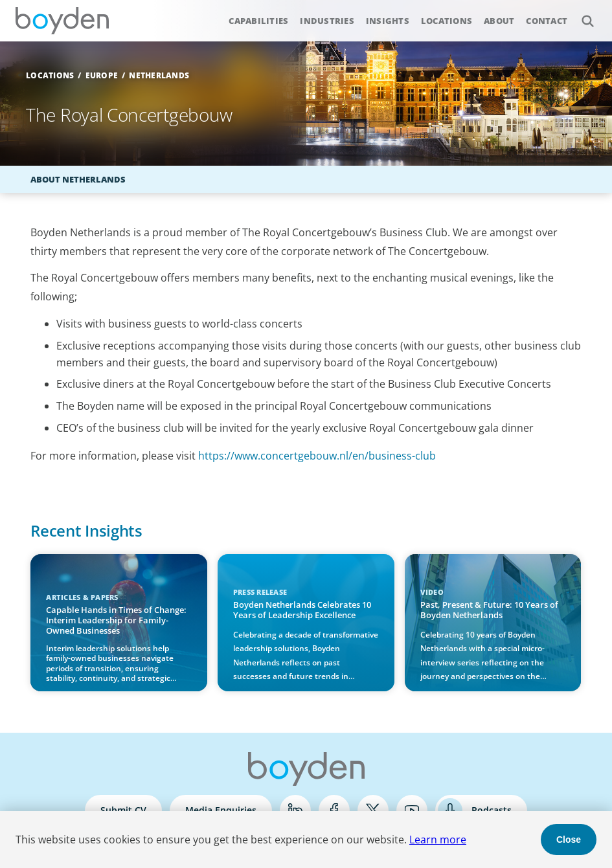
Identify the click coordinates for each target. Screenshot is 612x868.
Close (569, 840)
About (499, 21)
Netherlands (159, 75)
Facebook (334, 810)
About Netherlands (78, 179)
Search (581, 14)
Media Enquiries (221, 810)
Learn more (438, 840)
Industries (327, 21)
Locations (447, 21)
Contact (547, 21)
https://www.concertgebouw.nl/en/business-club (317, 456)
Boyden (62, 21)
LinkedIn (295, 810)
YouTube (412, 810)
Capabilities (258, 21)
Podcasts (492, 810)
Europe (102, 75)
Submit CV (123, 810)
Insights (388, 21)
